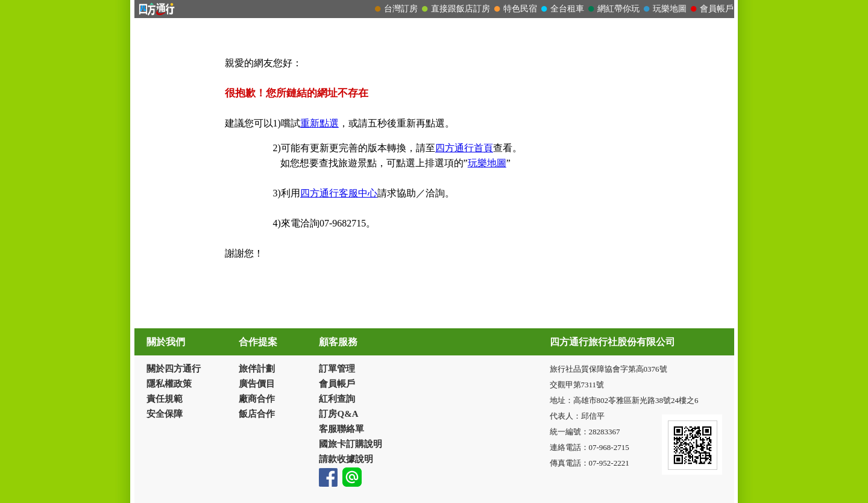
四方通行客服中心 (339, 193)
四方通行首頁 (464, 148)
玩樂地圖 (487, 163)
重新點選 (319, 123)
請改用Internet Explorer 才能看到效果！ (434, 9)
